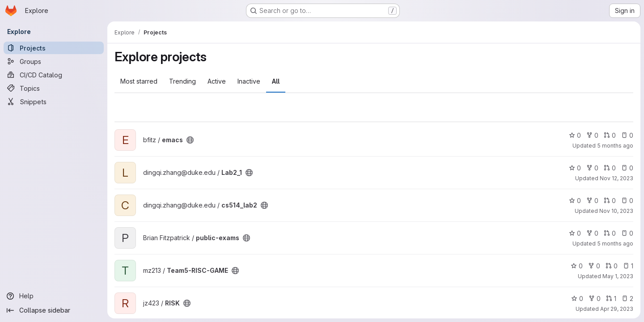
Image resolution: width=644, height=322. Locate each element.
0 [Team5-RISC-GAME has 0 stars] (577, 266)
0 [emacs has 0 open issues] (627, 135)
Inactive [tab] (249, 81)
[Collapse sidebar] (54, 310)
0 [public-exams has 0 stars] (575, 233)
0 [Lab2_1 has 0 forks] (592, 168)
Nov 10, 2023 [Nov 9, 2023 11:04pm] (616, 211)
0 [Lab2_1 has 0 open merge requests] (610, 168)
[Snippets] (54, 102)
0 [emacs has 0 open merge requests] (610, 135)
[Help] (54, 296)
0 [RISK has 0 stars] (577, 299)
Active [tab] (217, 81)
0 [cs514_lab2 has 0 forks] (592, 201)
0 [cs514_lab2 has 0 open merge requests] (610, 201)
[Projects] (54, 48)
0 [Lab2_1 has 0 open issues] (627, 168)
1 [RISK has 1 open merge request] (611, 299)
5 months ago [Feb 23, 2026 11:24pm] (615, 146)
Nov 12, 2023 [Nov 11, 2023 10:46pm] (616, 178)
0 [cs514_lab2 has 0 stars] (575, 201)
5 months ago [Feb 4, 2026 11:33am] (615, 244)
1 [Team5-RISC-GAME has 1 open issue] (628, 266)
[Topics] (54, 88)
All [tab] (276, 81)
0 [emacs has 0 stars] (575, 135)
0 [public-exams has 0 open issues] (627, 233)
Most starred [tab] (139, 81)
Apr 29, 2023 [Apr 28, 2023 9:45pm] (617, 309)
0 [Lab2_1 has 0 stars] (575, 168)
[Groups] (54, 61)
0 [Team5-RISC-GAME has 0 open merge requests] (612, 266)
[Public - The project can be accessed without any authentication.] (190, 140)
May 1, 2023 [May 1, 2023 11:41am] (618, 276)
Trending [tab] (182, 81)
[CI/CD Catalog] (54, 75)
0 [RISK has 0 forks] (595, 299)
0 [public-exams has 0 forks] (592, 233)
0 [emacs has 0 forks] (592, 135)
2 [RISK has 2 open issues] (627, 299)
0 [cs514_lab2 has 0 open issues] (627, 201)
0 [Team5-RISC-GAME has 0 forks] (594, 266)
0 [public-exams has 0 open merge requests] (610, 233)
